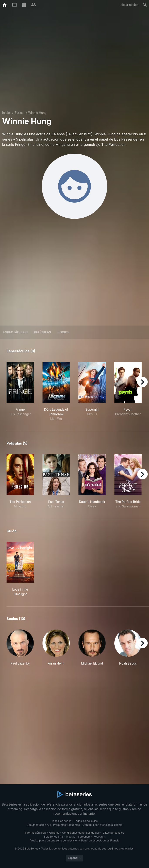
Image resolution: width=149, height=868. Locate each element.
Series (19, 113)
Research (99, 837)
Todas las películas (86, 821)
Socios (63, 332)
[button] (20, 648)
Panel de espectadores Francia (100, 840)
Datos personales (113, 833)
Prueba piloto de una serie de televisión (54, 840)
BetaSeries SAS (54, 837)
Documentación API (39, 825)
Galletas (54, 833)
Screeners (84, 837)
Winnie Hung (37, 113)
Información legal (36, 833)
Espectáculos (15, 332)
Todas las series (61, 821)
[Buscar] (145, 5)
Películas (43, 332)
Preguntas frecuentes (66, 825)
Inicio (6, 113)
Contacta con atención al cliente (103, 825)
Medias (70, 837)
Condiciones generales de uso (81, 833)
